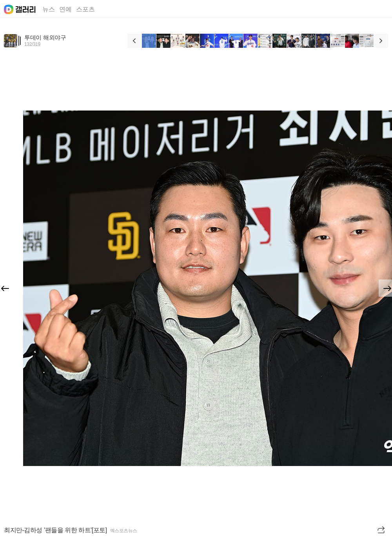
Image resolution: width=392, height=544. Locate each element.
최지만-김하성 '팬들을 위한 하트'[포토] (55, 530)
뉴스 (49, 9)
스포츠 (85, 9)
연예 (65, 9)
